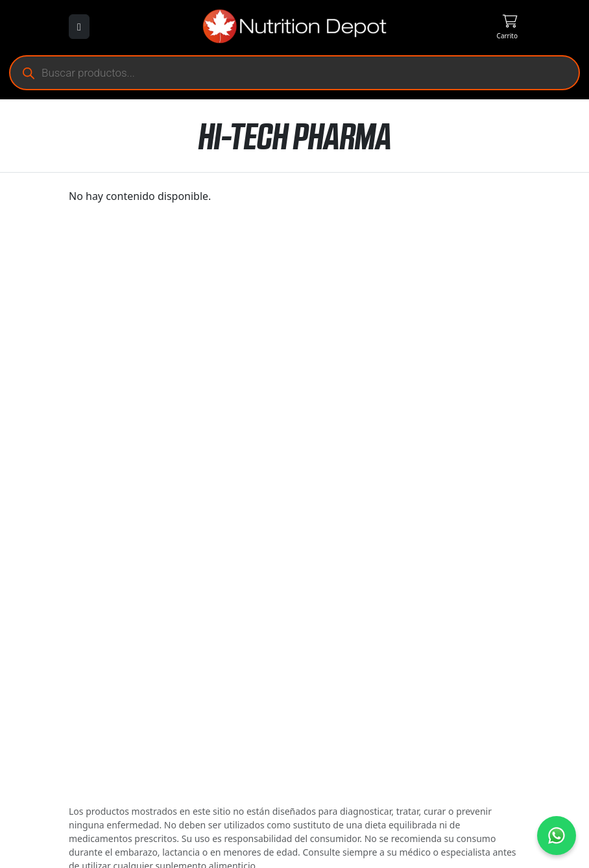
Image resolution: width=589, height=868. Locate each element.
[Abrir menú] (79, 27)
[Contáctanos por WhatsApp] (557, 836)
